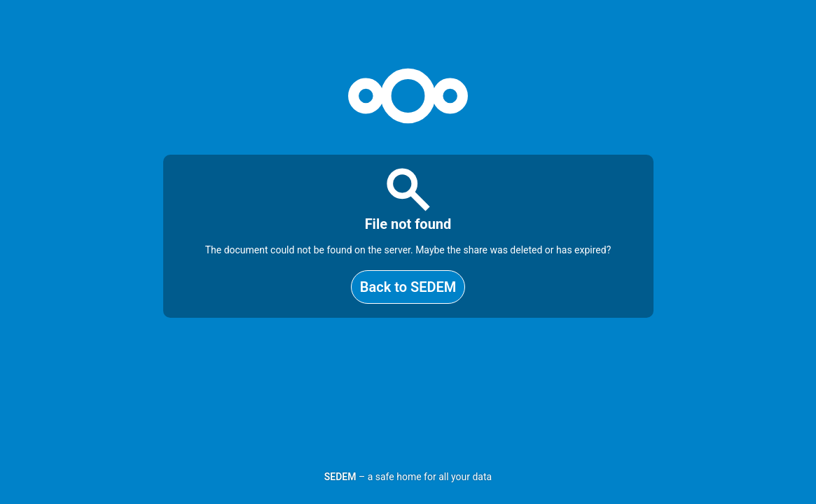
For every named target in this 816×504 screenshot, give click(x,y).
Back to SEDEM (408, 287)
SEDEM (340, 477)
